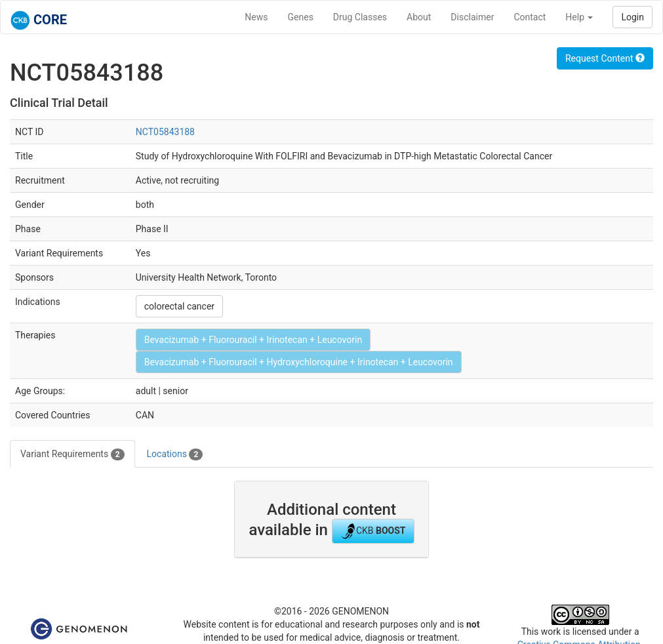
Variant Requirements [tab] (72, 454)
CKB (373, 531)
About (419, 17)
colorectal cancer (179, 306)
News (256, 17)
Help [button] (579, 17)
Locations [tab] (175, 454)
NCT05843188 (165, 132)
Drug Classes (360, 17)
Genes (301, 17)
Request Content (605, 58)
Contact (530, 17)
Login (633, 17)
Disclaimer (472, 17)
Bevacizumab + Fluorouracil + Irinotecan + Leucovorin (253, 340)
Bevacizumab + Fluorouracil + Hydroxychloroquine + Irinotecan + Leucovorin (299, 362)
